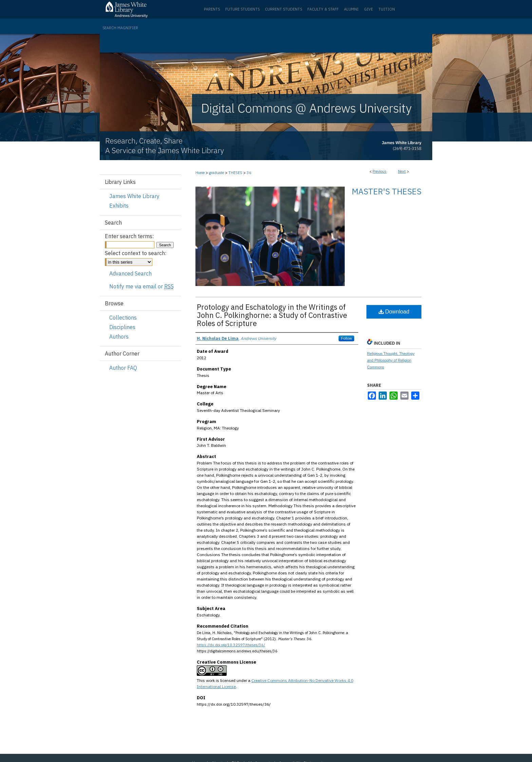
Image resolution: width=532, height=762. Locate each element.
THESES (235, 173)
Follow (346, 338)
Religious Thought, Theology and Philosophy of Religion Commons (391, 360)
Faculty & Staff (323, 9)
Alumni (351, 9)
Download (394, 312)
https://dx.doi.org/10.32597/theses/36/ (231, 645)
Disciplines (122, 327)
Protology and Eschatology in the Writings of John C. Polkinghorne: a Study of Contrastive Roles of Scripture (272, 315)
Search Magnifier (120, 28)
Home (200, 173)
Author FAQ (123, 368)
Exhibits (119, 206)
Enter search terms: (129, 236)
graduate (216, 173)
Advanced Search (130, 273)
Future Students (242, 9)
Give (368, 9)
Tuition (387, 9)
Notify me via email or (141, 286)
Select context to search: (136, 253)
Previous (379, 171)
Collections (123, 318)
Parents (212, 9)
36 (249, 173)
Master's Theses (387, 191)
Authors (119, 337)
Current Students (283, 9)
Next (402, 171)
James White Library (134, 196)
